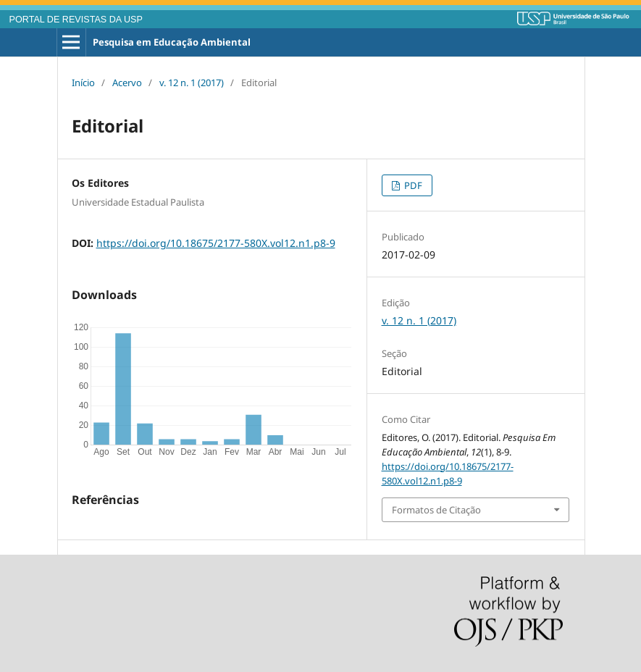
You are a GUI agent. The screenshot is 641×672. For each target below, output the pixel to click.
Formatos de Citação (436, 510)
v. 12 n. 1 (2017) (192, 83)
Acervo (127, 83)
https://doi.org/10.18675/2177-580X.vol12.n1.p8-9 (216, 243)
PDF (412, 185)
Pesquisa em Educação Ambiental (172, 42)
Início (83, 83)
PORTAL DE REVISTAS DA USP (76, 20)
